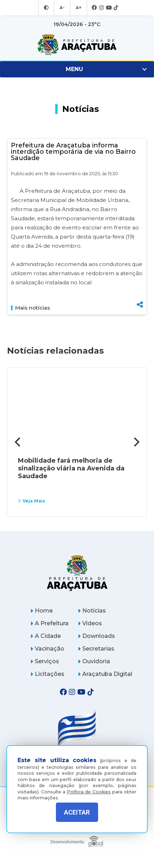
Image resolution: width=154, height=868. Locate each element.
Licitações (47, 674)
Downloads (96, 636)
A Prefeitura (49, 623)
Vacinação (47, 649)
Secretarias (96, 649)
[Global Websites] (77, 840)
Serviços (45, 661)
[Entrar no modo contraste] (47, 8)
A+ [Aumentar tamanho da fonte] (78, 8)
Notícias (92, 611)
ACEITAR (77, 812)
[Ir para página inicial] (77, 45)
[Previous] (18, 442)
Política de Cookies (89, 788)
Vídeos (90, 623)
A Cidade (46, 636)
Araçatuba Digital (105, 674)
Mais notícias (30, 308)
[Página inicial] (77, 573)
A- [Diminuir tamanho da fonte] (62, 8)
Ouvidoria (94, 661)
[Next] (136, 442)
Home (41, 611)
